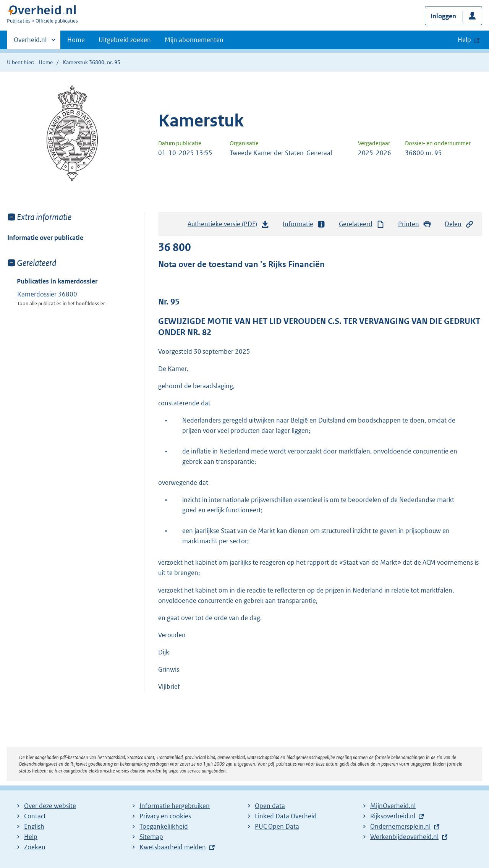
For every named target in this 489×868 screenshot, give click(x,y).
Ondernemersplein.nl (400, 826)
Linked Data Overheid (286, 816)
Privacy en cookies (165, 816)
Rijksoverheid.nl (393, 816)
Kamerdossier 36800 (47, 294)
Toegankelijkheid (164, 826)
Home (76, 40)
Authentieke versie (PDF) (228, 226)
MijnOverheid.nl (393, 806)
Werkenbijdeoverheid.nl (404, 837)
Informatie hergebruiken (175, 806)
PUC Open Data (277, 826)
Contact (35, 816)
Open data (270, 806)
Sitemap (151, 837)
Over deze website (50, 806)
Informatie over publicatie (45, 238)
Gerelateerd (362, 224)
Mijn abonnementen (194, 40)
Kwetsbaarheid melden (173, 847)
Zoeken (35, 847)
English (34, 826)
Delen (459, 224)
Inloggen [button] (443, 16)
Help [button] (464, 40)
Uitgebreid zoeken (125, 40)
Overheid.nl (30, 42)
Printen (415, 224)
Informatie (304, 224)
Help (31, 837)
